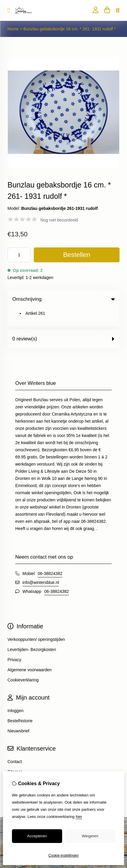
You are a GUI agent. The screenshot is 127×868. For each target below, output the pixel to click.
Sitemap (15, 754)
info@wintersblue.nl (41, 564)
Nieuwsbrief (18, 713)
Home (13, 29)
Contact (15, 743)
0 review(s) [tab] (63, 321)
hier (79, 817)
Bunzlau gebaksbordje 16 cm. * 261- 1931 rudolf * (69, 29)
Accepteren (37, 836)
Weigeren (90, 836)
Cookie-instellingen (63, 855)
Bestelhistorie (20, 703)
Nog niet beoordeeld (59, 220)
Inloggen (16, 692)
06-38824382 (50, 555)
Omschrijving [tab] (63, 299)
